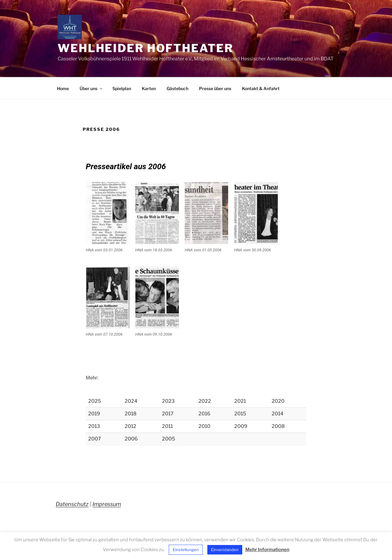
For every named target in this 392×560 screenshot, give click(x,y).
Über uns (91, 88)
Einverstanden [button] (225, 550)
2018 (131, 414)
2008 (278, 426)
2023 (168, 401)
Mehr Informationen (267, 550)
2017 (168, 414)
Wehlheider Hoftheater (145, 48)
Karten (149, 88)
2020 (278, 401)
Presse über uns (215, 88)
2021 (240, 401)
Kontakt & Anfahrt (261, 88)
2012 (130, 426)
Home (63, 88)
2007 (95, 439)
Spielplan (122, 88)
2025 (94, 401)
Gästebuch (177, 88)
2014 (277, 414)
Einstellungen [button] (186, 550)
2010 (204, 426)
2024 (131, 401)
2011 (167, 426)
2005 (168, 439)
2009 (241, 426)
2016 (204, 414)
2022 (205, 401)
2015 (240, 414)
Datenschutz (72, 504)
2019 (94, 414)
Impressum (107, 504)
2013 (94, 426)
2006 (131, 439)
